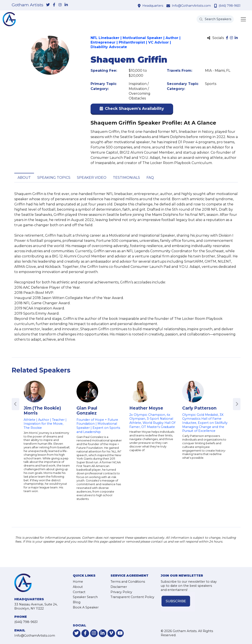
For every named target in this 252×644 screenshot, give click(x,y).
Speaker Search (85, 597)
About (24, 178)
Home (78, 582)
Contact (79, 592)
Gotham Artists (28, 5)
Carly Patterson (199, 408)
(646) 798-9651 (230, 6)
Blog (77, 602)
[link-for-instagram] (60, 5)
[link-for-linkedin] (66, 5)
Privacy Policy (121, 592)
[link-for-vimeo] (111, 633)
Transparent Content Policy (132, 597)
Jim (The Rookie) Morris (42, 411)
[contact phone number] (216, 6)
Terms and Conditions (128, 582)
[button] (132, 110)
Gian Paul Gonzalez (87, 411)
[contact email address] (169, 6)
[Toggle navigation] (243, 19)
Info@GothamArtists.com (191, 6)
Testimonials (126, 178)
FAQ (150, 178)
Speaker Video (92, 178)
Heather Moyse (146, 408)
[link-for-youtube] (120, 633)
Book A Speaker (86, 607)
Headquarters (153, 6)
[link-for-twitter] (48, 5)
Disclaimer (119, 587)
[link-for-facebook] (54, 5)
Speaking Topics (54, 178)
